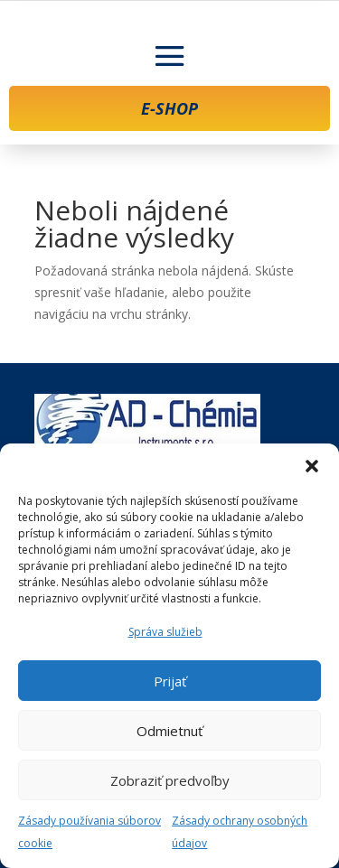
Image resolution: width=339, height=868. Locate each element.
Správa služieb (165, 632)
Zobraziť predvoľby (170, 780)
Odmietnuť (169, 731)
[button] (312, 466)
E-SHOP (169, 108)
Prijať (170, 681)
